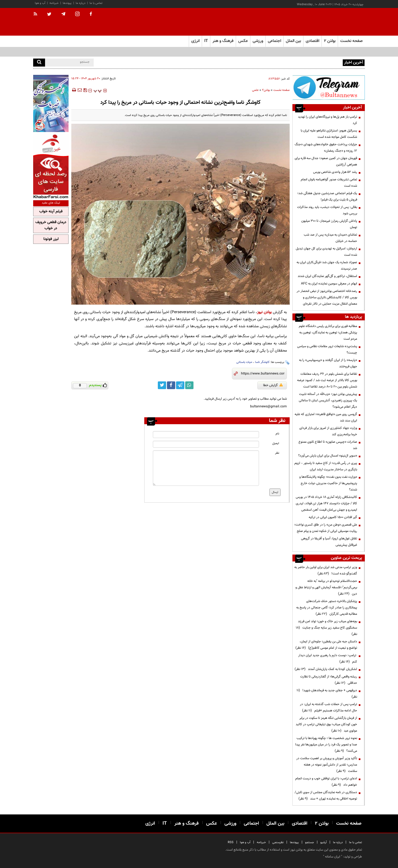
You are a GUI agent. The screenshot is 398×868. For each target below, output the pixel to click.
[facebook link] (171, 385)
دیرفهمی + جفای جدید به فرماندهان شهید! (327, 694)
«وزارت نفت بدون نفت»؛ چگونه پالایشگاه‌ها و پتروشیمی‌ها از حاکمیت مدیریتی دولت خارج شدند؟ (328, 483)
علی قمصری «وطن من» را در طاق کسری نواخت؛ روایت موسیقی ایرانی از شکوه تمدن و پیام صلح (326, 528)
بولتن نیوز (264, 312)
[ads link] (329, 87)
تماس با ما (96, 3)
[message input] (206, 468)
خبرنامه (54, 3)
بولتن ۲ (330, 41)
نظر (277, 453)
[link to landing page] (337, 22)
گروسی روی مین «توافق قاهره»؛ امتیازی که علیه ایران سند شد (326, 417)
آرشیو (324, 842)
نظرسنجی (278, 842)
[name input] (206, 435)
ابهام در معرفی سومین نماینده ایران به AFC (329, 284)
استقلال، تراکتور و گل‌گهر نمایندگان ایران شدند (327, 276)
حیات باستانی (244, 362)
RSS (231, 842)
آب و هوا (40, 3)
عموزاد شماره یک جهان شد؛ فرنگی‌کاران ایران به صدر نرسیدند (327, 266)
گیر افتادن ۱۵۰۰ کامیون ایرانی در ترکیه (333, 517)
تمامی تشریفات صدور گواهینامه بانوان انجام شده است (329, 183)
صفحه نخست (351, 41)
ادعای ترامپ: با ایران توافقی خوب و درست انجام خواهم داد (326, 782)
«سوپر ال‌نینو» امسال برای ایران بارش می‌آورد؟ (328, 456)
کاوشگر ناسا (262, 362)
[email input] (206, 444)
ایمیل (276, 443)
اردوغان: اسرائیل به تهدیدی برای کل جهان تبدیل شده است (326, 252)
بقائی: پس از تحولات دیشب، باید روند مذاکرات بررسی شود (327, 210)
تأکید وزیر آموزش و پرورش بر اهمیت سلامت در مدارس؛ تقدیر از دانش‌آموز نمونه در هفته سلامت (327, 765)
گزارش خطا (273, 385)
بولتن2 (266, 90)
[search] (39, 63)
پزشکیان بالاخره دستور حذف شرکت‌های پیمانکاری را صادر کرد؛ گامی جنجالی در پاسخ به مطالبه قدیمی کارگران (327, 608)
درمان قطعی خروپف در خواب (51, 225)
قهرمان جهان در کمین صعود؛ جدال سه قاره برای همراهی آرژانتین (326, 161)
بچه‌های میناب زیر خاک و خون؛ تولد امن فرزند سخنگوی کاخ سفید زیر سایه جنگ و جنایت (326, 628)
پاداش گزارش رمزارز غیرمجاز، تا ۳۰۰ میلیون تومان (329, 224)
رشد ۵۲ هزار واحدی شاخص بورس (335, 172)
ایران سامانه (333, 857)
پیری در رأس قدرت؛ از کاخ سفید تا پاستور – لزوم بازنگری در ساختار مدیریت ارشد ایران (326, 466)
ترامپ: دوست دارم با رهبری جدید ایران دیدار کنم (328, 659)
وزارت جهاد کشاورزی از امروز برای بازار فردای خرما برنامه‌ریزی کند (328, 431)
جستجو (310, 842)
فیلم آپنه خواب (51, 212)
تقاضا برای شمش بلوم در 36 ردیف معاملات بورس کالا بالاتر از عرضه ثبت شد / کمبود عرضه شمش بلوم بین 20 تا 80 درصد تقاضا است (327, 380)
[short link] (263, 374)
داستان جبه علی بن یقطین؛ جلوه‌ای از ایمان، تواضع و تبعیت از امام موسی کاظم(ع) (326, 645)
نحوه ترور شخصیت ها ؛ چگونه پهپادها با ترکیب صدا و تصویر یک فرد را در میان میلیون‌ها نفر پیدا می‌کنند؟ (326, 745)
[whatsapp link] (189, 385)
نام (277, 434)
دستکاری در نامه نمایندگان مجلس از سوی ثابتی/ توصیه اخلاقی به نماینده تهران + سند (326, 796)
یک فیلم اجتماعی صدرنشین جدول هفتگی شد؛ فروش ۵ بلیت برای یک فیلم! (327, 196)
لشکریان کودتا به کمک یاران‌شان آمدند (326, 669)
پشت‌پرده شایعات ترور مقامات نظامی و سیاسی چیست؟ (327, 349)
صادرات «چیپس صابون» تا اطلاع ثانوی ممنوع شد (328, 445)
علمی (255, 90)
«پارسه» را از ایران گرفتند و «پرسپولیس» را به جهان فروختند (328, 363)
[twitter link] (162, 385)
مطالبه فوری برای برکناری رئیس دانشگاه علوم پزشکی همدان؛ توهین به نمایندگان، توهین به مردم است (328, 333)
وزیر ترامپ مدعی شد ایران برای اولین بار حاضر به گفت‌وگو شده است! (326, 570)
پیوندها (67, 3)
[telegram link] (180, 385)
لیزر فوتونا (51, 239)
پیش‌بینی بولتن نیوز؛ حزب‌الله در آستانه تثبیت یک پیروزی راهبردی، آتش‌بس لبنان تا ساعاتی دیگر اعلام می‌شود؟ (328, 400)
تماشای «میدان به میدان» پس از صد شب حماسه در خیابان (330, 238)
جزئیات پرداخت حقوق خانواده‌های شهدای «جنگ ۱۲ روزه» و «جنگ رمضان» (326, 148)
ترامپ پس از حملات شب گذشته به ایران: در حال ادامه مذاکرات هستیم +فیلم (328, 707)
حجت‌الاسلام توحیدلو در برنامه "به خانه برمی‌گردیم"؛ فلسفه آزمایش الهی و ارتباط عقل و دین (326, 587)
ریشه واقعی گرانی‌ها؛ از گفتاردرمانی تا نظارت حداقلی (329, 680)
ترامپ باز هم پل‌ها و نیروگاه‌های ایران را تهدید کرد (328, 120)
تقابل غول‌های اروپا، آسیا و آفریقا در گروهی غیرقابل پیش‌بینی (329, 542)
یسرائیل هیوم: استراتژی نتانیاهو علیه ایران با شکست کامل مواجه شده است (329, 134)
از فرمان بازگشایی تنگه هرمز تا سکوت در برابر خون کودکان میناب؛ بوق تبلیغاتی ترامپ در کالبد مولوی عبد (326, 724)
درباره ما (81, 3)
